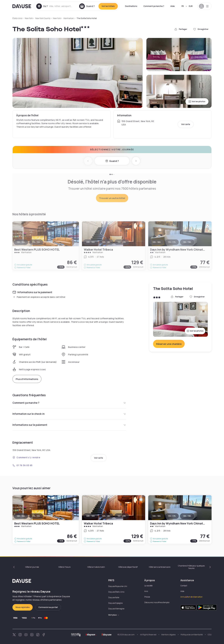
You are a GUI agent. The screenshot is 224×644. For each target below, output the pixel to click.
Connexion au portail (48, 607)
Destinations (131, 6)
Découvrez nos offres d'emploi (157, 602)
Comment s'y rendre (26, 457)
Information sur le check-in (69, 414)
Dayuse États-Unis (116, 592)
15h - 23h (122, 516)
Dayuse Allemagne (116, 609)
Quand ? (112, 161)
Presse (147, 597)
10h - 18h (106, 516)
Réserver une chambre (169, 344)
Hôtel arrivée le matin (96, 567)
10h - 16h (21, 516)
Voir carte (186, 124)
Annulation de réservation (191, 597)
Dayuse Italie (114, 597)
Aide (173, 6)
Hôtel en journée (32, 567)
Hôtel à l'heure (64, 567)
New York (29, 18)
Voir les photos (197, 101)
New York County (43, 18)
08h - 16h (91, 516)
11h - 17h (172, 516)
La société (148, 586)
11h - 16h (36, 516)
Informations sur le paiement (69, 425)
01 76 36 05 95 (22, 465)
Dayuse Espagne (115, 603)
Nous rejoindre (23, 607)
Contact (184, 586)
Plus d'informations (27, 379)
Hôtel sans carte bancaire (160, 567)
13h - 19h (187, 516)
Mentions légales (168, 635)
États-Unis (17, 18)
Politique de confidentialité (192, 635)
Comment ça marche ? (154, 6)
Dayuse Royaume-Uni (118, 586)
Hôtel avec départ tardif (128, 567)
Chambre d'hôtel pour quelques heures (191, 567)
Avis (146, 591)
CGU (210, 635)
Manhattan (69, 18)
